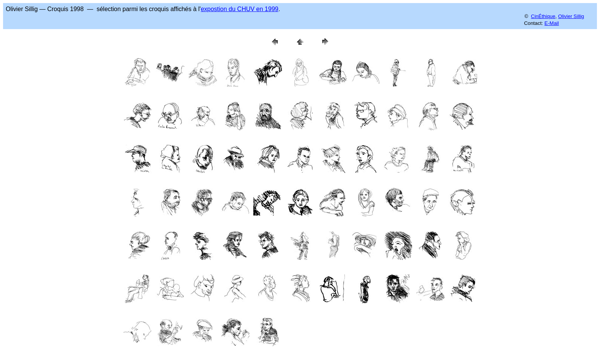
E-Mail (552, 23)
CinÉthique (543, 16)
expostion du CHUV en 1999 (240, 9)
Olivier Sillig (571, 16)
